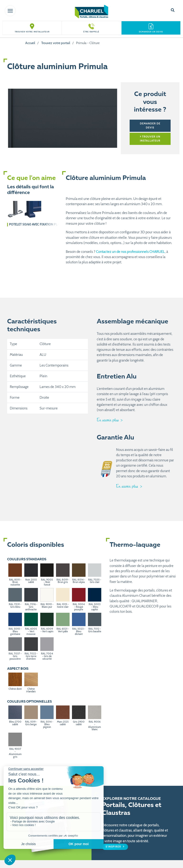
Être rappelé (91, 32)
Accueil (30, 43)
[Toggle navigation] (10, 11)
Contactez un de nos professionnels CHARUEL (130, 252)
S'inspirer (114, 847)
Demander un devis (151, 32)
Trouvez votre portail (56, 43)
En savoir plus (108, 420)
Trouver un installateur (150, 139)
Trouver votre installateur (32, 32)
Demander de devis (150, 125)
